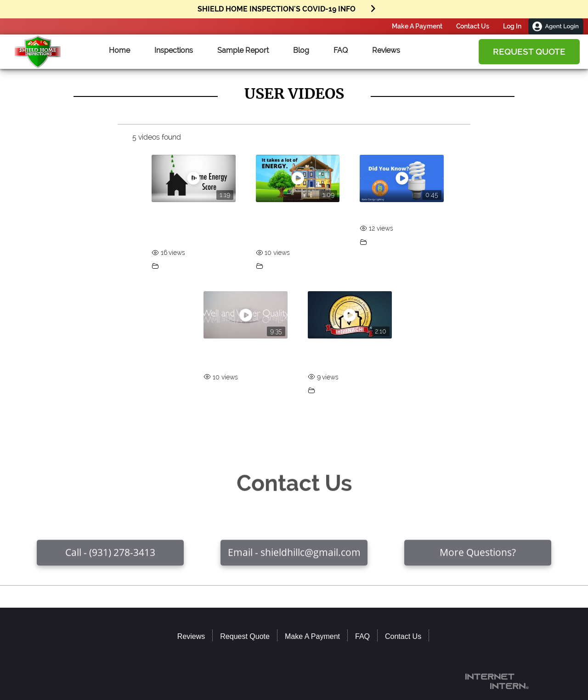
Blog (301, 51)
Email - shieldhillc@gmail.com (294, 563)
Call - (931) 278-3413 (110, 563)
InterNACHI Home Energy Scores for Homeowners (182, 226)
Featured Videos (185, 266)
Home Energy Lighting (397, 214)
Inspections (174, 51)
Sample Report (243, 51)
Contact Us (473, 26)
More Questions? (478, 563)
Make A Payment (417, 26)
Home (119, 51)
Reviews (386, 51)
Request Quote (529, 51)
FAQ (341, 51)
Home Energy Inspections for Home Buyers (291, 226)
